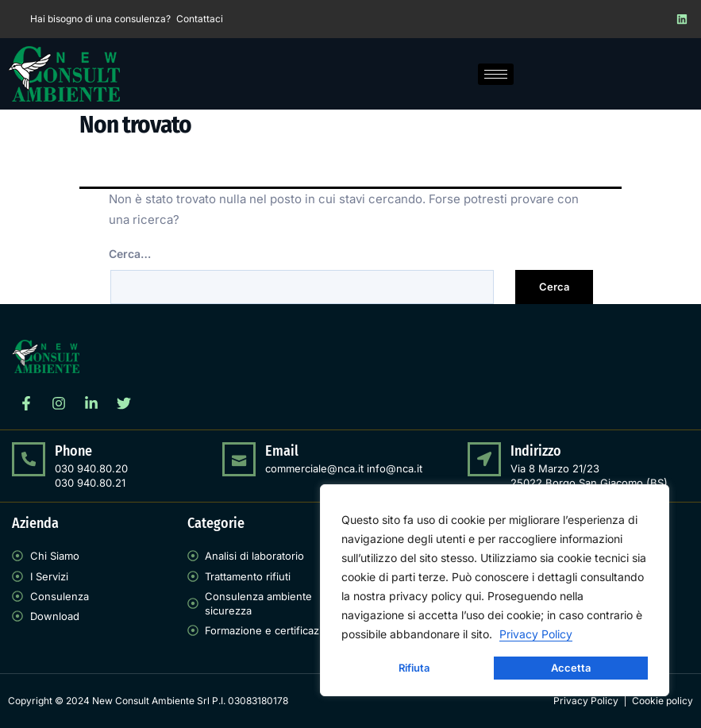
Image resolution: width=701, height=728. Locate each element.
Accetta (571, 668)
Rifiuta (414, 668)
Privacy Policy (536, 634)
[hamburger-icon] (496, 74)
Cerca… (130, 254)
